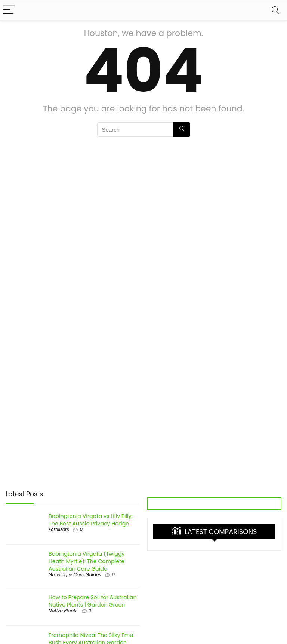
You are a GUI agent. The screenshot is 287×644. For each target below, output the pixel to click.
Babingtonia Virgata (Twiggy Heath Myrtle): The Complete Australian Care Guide (87, 561)
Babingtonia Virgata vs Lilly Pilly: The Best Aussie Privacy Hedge (91, 520)
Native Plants (63, 611)
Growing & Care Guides (75, 575)
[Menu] (9, 10)
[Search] (275, 10)
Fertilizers (59, 529)
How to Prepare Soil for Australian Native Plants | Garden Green (93, 601)
